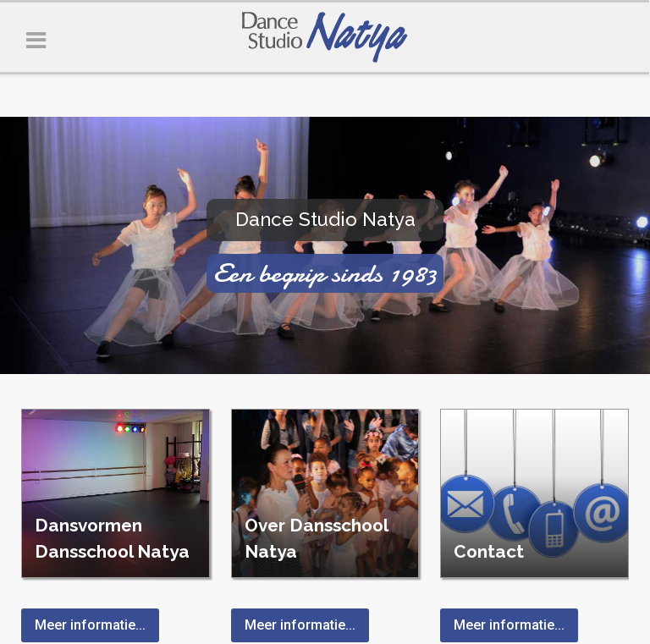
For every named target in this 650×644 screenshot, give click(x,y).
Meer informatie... (90, 625)
